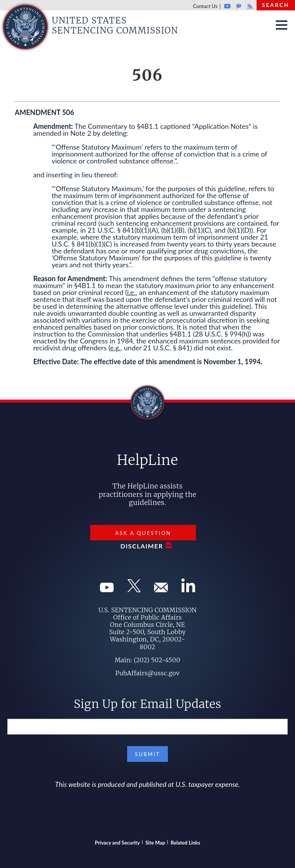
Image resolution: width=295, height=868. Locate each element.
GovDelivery (239, 6)
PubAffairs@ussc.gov (147, 673)
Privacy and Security (117, 843)
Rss (249, 6)
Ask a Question (143, 533)
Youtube (227, 6)
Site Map (155, 843)
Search (276, 5)
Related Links (185, 843)
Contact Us (205, 6)
